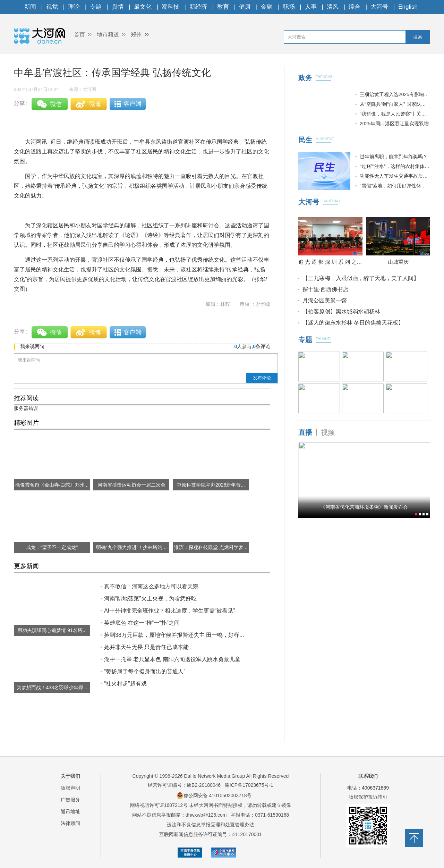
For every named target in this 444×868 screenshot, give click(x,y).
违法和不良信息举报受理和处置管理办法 (211, 825)
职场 (289, 7)
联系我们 (368, 776)
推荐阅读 (26, 398)
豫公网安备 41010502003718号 (214, 795)
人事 (311, 7)
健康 (245, 7)
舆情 (118, 7)
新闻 (30, 7)
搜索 (418, 37)
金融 (267, 7)
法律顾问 (70, 823)
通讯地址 (70, 811)
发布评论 (262, 378)
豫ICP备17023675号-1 (249, 785)
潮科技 (170, 7)
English (408, 7)
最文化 (143, 7)
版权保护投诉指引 (368, 797)
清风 (333, 7)
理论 (74, 7)
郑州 (136, 35)
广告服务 (70, 800)
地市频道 (108, 35)
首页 (79, 35)
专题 (96, 7)
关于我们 (70, 776)
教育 (223, 7)
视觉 (52, 7)
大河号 (379, 7)
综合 (355, 7)
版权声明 (70, 788)
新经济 (198, 7)
